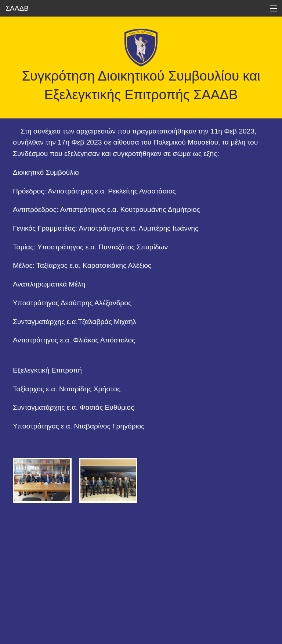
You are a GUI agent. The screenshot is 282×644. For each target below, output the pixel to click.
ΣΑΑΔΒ (17, 8)
